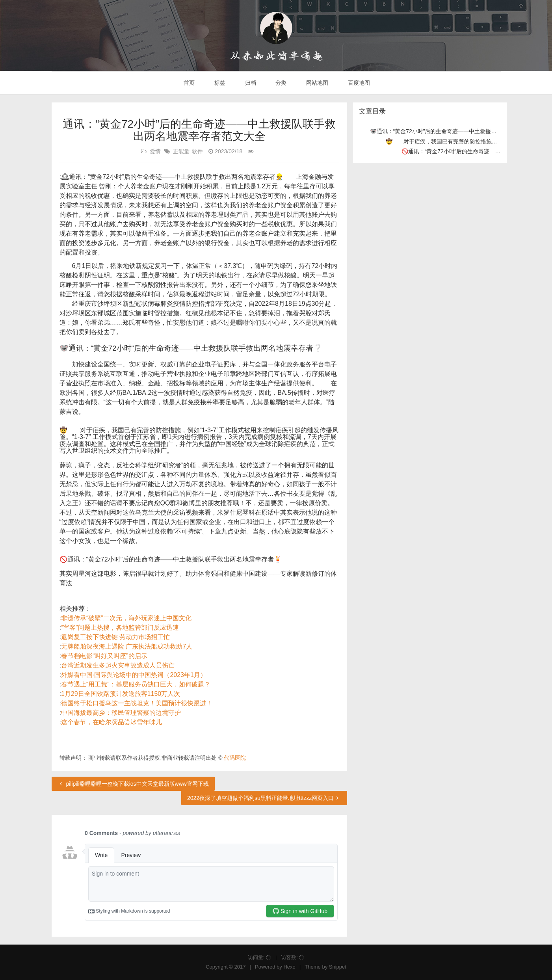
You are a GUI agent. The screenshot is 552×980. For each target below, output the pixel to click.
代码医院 (235, 758)
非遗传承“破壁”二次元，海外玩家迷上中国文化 (126, 618)
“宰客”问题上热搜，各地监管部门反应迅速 (120, 628)
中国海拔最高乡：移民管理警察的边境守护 (121, 713)
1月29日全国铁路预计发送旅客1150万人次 (121, 694)
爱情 (155, 151)
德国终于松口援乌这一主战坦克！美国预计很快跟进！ (137, 703)
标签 (219, 83)
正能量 (181, 151)
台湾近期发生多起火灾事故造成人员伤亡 (118, 665)
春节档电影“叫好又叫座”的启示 (104, 656)
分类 (280, 83)
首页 (188, 83)
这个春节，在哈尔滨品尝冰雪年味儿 (112, 722)
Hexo (289, 967)
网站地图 (316, 83)
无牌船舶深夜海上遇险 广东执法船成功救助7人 (127, 646)
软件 (197, 151)
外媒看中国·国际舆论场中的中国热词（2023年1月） (134, 675)
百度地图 (358, 83)
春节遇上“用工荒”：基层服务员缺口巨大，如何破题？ (136, 684)
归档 (250, 83)
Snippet (338, 967)
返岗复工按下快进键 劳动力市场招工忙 (115, 637)
